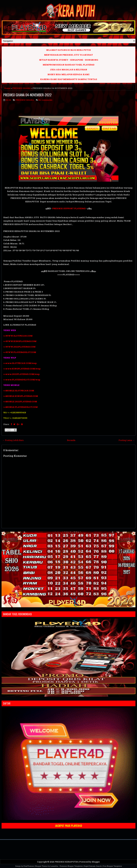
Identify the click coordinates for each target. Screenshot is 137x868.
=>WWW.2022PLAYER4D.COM (19, 347)
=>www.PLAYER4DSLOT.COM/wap (22, 380)
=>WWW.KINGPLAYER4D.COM (20, 341)
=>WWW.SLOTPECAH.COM (18, 336)
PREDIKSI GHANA (22, 88)
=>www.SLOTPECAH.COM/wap (20, 363)
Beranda (71, 440)
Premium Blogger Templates (71, 866)
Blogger (96, 862)
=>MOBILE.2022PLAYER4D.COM (20, 402)
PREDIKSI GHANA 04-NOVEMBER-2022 (27, 95)
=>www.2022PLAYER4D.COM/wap (21, 374)
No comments (45, 100)
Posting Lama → (127, 440)
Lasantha (54, 866)
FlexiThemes (29, 866)
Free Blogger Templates (112, 866)
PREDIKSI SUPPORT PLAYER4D (69, 208)
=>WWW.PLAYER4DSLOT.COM (20, 352)
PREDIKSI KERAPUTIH (66, 862)
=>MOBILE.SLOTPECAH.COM (19, 391)
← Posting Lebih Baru (13, 440)
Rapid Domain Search (93, 866)
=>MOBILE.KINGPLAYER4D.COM (21, 396)
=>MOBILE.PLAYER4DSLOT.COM (21, 407)
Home (7, 88)
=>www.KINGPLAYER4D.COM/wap (22, 369)
